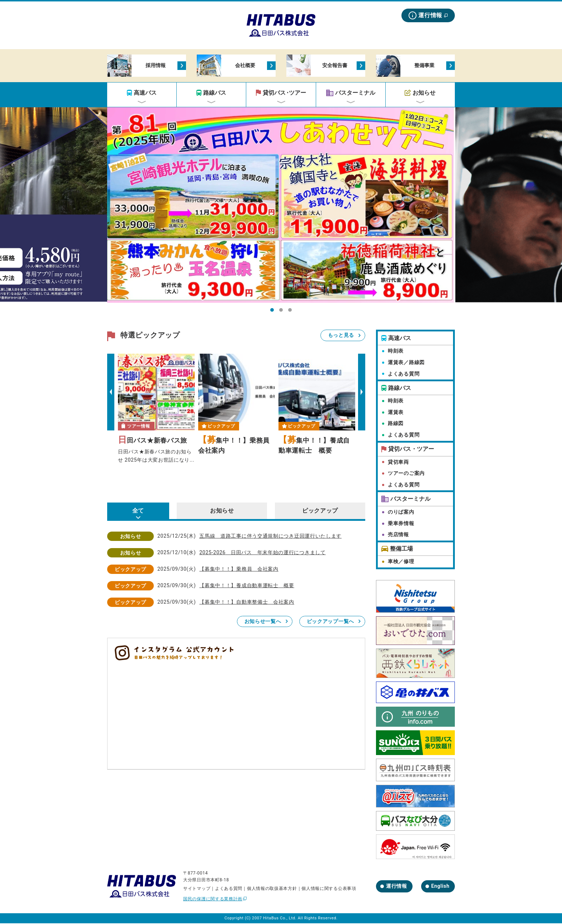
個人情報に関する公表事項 (329, 889)
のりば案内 (401, 513)
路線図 (396, 424)
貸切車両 (398, 463)
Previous (111, 393)
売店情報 (398, 536)
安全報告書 (334, 66)
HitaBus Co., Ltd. (280, 919)
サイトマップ (197, 889)
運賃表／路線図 (406, 363)
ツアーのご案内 (406, 474)
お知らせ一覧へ (263, 622)
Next (362, 393)
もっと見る (341, 336)
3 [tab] (292, 313)
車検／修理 (401, 562)
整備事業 (423, 66)
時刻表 (396, 352)
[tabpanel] (281, 206)
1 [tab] (274, 313)
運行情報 (430, 15)
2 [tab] (283, 313)
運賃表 (396, 413)
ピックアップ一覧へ (330, 622)
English (440, 887)
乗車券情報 (401, 524)
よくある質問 (404, 374)
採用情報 (154, 66)
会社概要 (244, 66)
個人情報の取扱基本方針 (272, 889)
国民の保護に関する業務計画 (213, 900)
